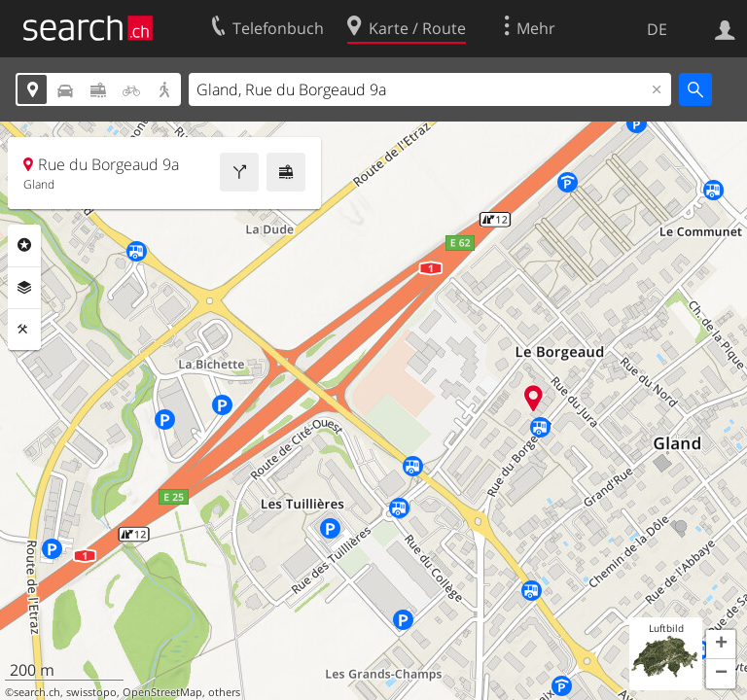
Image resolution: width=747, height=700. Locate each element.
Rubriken (24, 245)
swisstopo (91, 692)
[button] (721, 645)
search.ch (37, 692)
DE (657, 29)
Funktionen (24, 330)
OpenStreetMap (162, 692)
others (224, 692)
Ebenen (24, 288)
